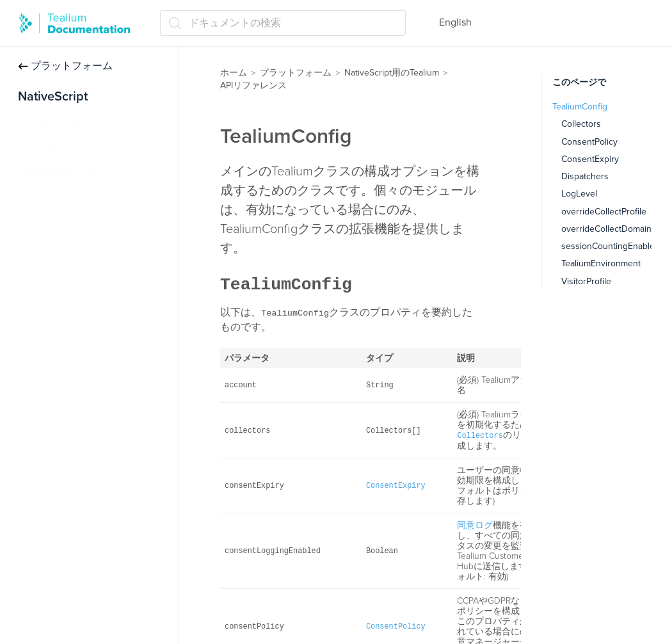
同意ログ (475, 525)
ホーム (234, 73)
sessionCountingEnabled (611, 246)
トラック (38, 149)
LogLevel (579, 194)
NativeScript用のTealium (392, 73)
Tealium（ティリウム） (83, 199)
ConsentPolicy (589, 142)
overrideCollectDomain (606, 229)
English (455, 22)
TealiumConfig (61, 224)
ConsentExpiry (590, 159)
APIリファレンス (62, 174)
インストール (49, 124)
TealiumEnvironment (601, 263)
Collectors (581, 124)
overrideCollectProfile (604, 212)
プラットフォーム (65, 66)
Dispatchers (585, 176)
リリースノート (54, 249)
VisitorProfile (586, 281)
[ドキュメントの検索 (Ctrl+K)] (283, 23)
